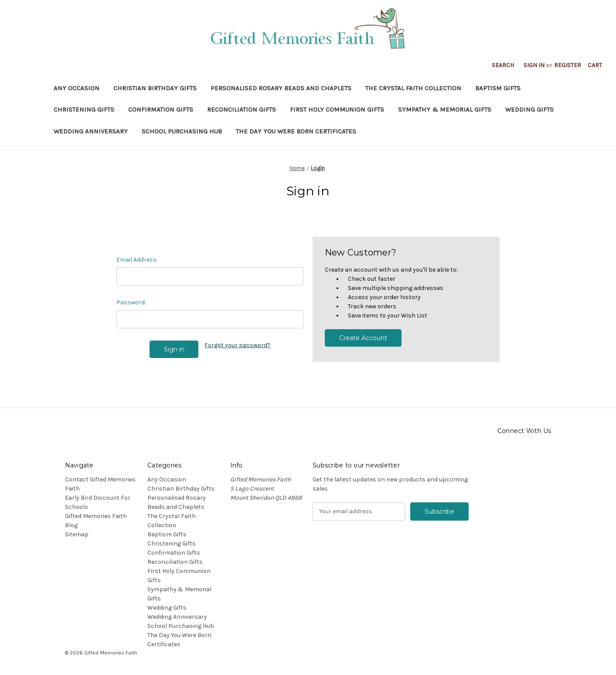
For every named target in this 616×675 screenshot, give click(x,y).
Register (568, 65)
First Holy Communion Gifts (337, 109)
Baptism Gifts (498, 88)
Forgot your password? (237, 345)
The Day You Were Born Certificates (296, 131)
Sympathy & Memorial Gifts (445, 109)
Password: (131, 302)
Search (503, 65)
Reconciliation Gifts (242, 109)
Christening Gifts (84, 109)
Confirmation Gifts (161, 109)
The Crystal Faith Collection (413, 88)
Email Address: (137, 260)
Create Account (363, 338)
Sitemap (77, 534)
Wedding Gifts (529, 109)
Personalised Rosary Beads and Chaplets (281, 88)
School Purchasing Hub (182, 131)
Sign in (534, 65)
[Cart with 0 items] (595, 65)
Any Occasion (77, 88)
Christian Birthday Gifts (155, 88)
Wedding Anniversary (91, 131)
